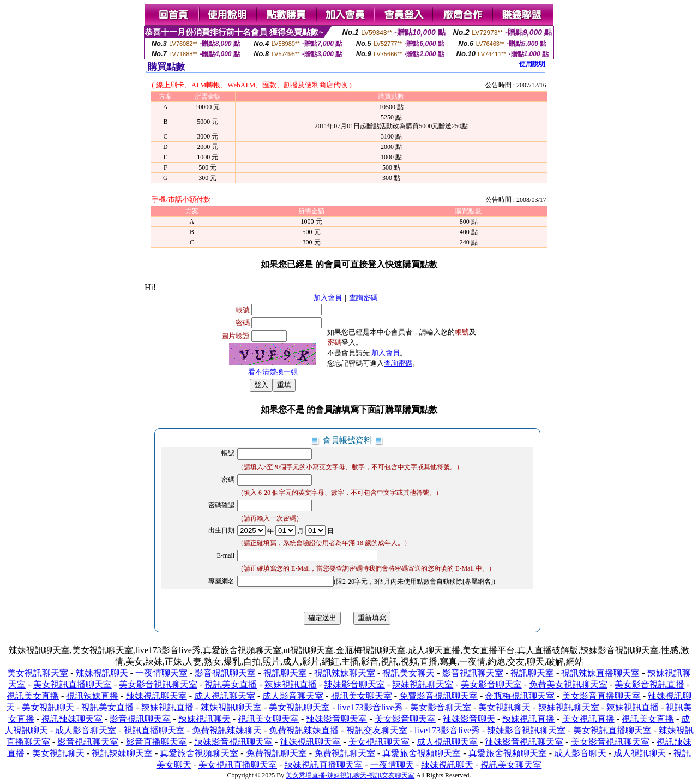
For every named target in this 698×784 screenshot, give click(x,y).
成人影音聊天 (580, 753)
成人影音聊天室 (293, 696)
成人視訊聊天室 (225, 696)
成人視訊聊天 (640, 753)
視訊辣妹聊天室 (345, 673)
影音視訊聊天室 (225, 673)
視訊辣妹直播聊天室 (600, 673)
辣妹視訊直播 (291, 684)
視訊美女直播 (231, 684)
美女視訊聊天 (48, 707)
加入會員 (328, 298)
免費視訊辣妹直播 (304, 730)
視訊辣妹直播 (92, 696)
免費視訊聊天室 (276, 753)
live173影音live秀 (370, 707)
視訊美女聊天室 (362, 696)
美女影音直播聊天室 (601, 696)
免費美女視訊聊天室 (568, 684)
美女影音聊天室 (491, 684)
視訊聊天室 (285, 673)
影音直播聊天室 (157, 742)
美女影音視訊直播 (649, 684)
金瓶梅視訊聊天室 (520, 696)
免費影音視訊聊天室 (438, 696)
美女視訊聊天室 (38, 673)
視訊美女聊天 (408, 673)
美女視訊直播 (588, 719)
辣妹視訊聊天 (102, 673)
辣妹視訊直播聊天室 (323, 765)
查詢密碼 (363, 298)
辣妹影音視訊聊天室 (526, 730)
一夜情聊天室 (161, 673)
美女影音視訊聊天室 (158, 684)
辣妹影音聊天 (469, 719)
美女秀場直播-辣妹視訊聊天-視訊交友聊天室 (350, 775)
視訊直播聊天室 (154, 730)
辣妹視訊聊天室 (423, 684)
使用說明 (532, 64)
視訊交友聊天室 (377, 730)
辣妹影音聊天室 (354, 684)
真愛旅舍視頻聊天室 (199, 753)
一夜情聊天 (392, 765)
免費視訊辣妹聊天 (227, 730)
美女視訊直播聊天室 (73, 684)
